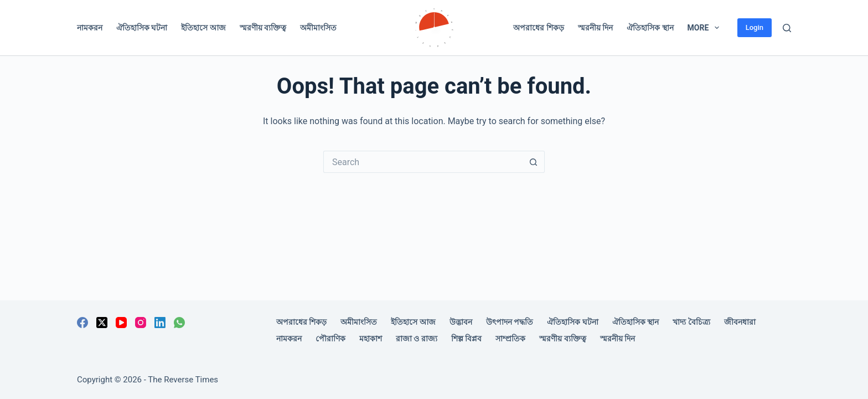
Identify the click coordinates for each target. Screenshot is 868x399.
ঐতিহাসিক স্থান (650, 28)
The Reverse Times (183, 380)
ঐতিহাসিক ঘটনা (142, 28)
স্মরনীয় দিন (595, 28)
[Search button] (534, 162)
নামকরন (90, 28)
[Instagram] (141, 323)
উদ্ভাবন (461, 322)
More (706, 28)
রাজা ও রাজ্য (417, 339)
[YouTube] (121, 323)
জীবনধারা (740, 322)
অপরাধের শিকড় (538, 28)
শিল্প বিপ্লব (466, 339)
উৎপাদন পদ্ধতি (510, 322)
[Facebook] (82, 323)
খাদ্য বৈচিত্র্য (691, 322)
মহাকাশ (371, 339)
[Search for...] (423, 162)
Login (755, 27)
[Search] (787, 28)
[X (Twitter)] (102, 323)
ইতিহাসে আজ (203, 28)
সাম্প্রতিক (510, 339)
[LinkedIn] (160, 323)
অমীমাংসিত (318, 28)
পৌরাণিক (330, 339)
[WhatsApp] (179, 323)
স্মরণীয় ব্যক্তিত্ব (263, 28)
